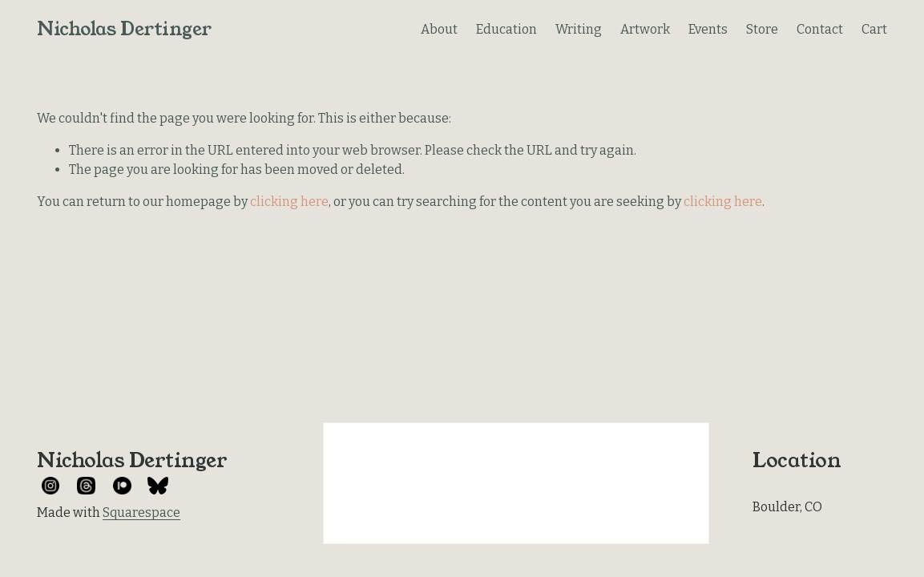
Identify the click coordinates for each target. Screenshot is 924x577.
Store (762, 29)
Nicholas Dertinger (124, 29)
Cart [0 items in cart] (874, 29)
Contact (820, 29)
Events (708, 29)
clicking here (289, 202)
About (439, 29)
